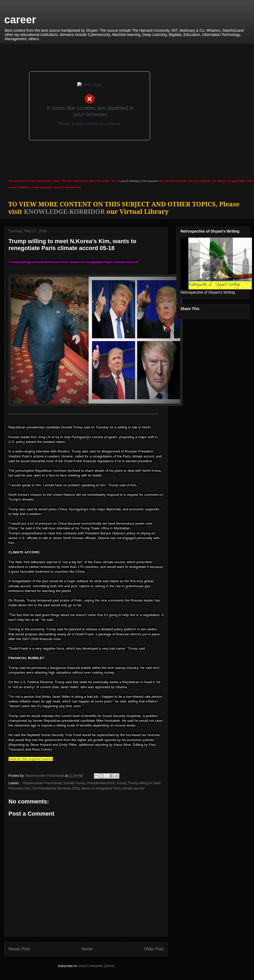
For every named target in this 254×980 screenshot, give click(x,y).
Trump (121, 783)
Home (87, 949)
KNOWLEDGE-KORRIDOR (64, 211)
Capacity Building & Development (138, 181)
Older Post (154, 949)
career (20, 20)
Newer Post (19, 949)
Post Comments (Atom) (96, 966)
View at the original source (31, 759)
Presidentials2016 (101, 783)
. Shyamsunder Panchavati (41, 783)
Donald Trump (74, 783)
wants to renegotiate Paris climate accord (113, 788)
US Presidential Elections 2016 (56, 788)
